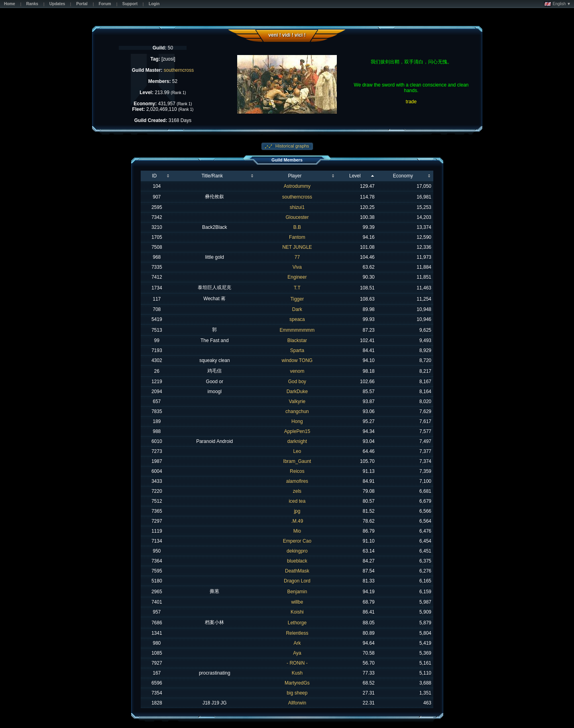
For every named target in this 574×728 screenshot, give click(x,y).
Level (355, 176)
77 (297, 257)
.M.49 (297, 521)
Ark (297, 643)
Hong (297, 421)
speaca (297, 319)
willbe (297, 602)
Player (295, 176)
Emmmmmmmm (297, 330)
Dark (297, 309)
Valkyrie (297, 401)
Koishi (297, 612)
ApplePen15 (297, 431)
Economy (403, 176)
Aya (297, 653)
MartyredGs (297, 683)
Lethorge (297, 623)
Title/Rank (212, 176)
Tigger (297, 299)
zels (297, 491)
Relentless (297, 633)
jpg (297, 511)
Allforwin (297, 703)
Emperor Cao (297, 541)
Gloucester (297, 217)
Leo (297, 451)
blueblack (297, 561)
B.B (297, 227)
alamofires (297, 481)
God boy (297, 382)
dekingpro (297, 551)
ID (154, 176)
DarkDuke (297, 392)
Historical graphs (292, 146)
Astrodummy (297, 186)
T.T (297, 288)
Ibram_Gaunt (297, 461)
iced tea (297, 501)
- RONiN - (297, 663)
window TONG (297, 360)
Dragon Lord (297, 581)
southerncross (179, 70)
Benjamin (297, 592)
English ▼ (557, 4)
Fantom (297, 237)
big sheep (297, 693)
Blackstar (297, 340)
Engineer (297, 277)
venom (297, 371)
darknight (297, 441)
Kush (297, 673)
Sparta (297, 350)
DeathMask (297, 571)
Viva (297, 267)
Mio (297, 531)
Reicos (297, 471)
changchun (297, 411)
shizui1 (297, 207)
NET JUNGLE (297, 247)
